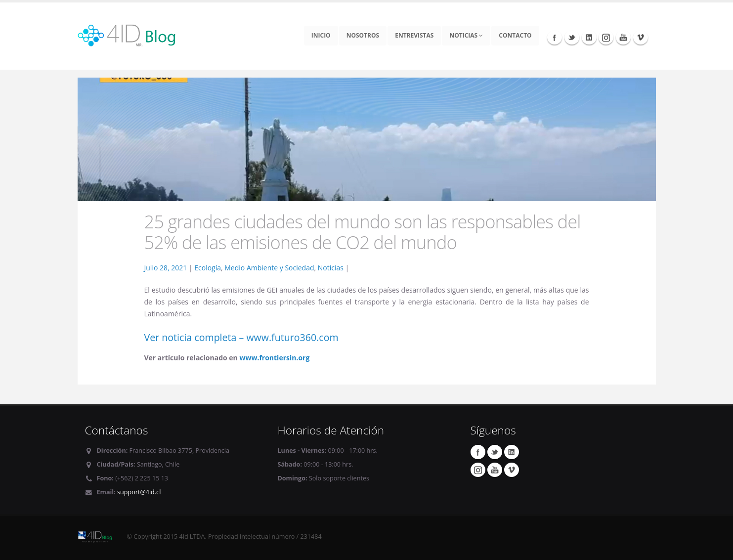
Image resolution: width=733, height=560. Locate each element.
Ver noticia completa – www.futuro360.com (241, 337)
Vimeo (641, 37)
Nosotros (363, 35)
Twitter (572, 37)
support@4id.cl (139, 492)
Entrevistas (414, 35)
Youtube (623, 37)
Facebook (555, 37)
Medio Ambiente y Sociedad (269, 268)
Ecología (208, 268)
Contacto (515, 35)
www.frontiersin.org (274, 358)
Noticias (466, 35)
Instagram (606, 37)
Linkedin (589, 37)
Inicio (321, 35)
